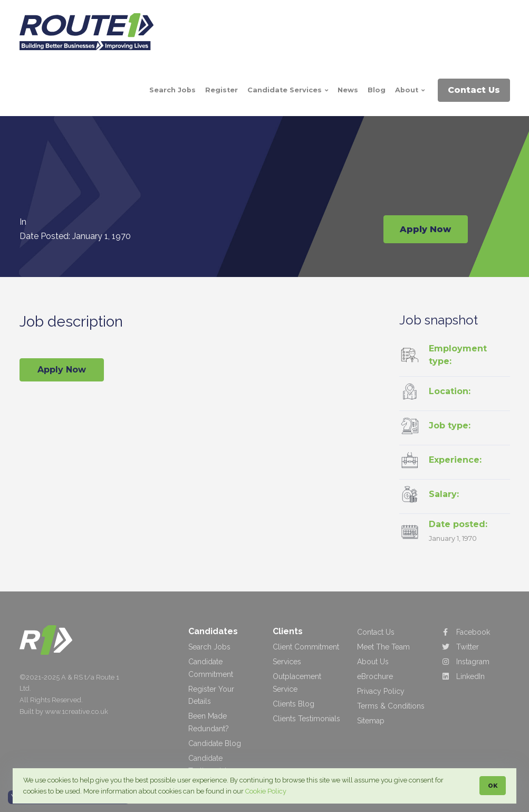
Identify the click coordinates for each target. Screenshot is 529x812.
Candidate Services (288, 90)
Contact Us (376, 632)
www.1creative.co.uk (76, 711)
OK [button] (493, 786)
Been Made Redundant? (209, 722)
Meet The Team (383, 647)
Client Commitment (306, 647)
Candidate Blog (215, 743)
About (410, 90)
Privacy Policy (381, 691)
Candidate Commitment (211, 668)
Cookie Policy (266, 791)
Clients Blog (294, 704)
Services (287, 662)
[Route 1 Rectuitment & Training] (91, 32)
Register (222, 90)
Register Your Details (211, 695)
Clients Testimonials (306, 719)
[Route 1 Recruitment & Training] (46, 640)
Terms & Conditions (391, 706)
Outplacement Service (297, 683)
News (348, 90)
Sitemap (371, 721)
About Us (373, 662)
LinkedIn (463, 676)
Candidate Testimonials (209, 765)
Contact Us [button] (474, 90)
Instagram (465, 662)
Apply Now (425, 225)
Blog (377, 90)
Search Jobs (172, 90)
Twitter (460, 647)
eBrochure (375, 676)
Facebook (466, 632)
